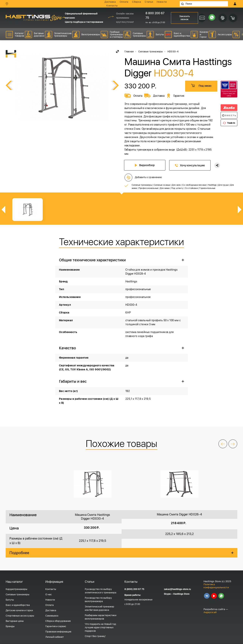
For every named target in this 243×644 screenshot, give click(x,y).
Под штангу (177, 197)
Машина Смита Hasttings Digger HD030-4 (93, 526)
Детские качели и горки (19, 620)
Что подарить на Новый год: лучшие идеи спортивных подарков (101, 637)
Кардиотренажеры (17, 598)
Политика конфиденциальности (216, 595)
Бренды (10, 636)
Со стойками (191, 197)
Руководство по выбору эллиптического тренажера (101, 600)
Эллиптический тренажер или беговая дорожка (99, 618)
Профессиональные (148, 197)
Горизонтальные (207, 197)
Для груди (223, 194)
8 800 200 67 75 (155, 15)
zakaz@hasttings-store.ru (177, 599)
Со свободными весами (194, 194)
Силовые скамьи (162, 194)
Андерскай (210, 622)
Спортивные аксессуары (20, 625)
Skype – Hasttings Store (177, 603)
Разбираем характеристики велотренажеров (101, 626)
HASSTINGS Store (35, 18)
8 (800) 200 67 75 (134, 598)
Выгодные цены (15, 630)
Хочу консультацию (190, 165)
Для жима (165, 197)
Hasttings (212, 194)
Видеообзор (145, 165)
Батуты (10, 609)
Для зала (176, 194)
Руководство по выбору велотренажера (98, 609)
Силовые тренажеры (142, 194)
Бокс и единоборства (18, 614)
